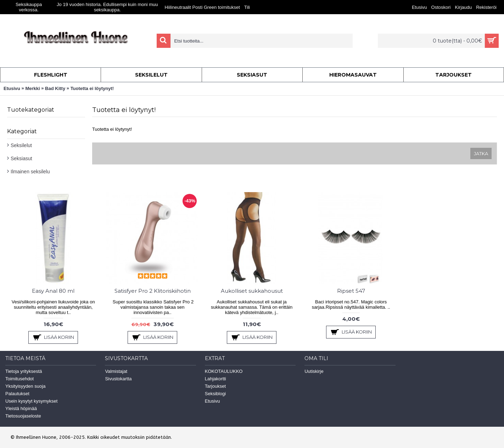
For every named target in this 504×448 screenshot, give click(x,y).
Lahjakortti (215, 379)
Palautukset (17, 394)
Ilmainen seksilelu (30, 172)
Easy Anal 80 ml (53, 291)
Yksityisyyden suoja (25, 386)
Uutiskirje (314, 371)
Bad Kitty (55, 88)
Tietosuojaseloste (23, 416)
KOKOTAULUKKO (224, 371)
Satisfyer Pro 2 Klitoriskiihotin (153, 291)
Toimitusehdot (19, 379)
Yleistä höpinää (21, 408)
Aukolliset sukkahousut (252, 291)
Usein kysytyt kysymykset (31, 401)
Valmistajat (116, 371)
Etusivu (12, 88)
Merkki (32, 88)
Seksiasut (21, 158)
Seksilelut (21, 145)
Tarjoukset (215, 386)
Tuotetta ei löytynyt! (92, 88)
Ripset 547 (351, 291)
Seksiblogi (215, 394)
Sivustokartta (118, 379)
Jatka (481, 153)
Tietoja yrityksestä (24, 371)
